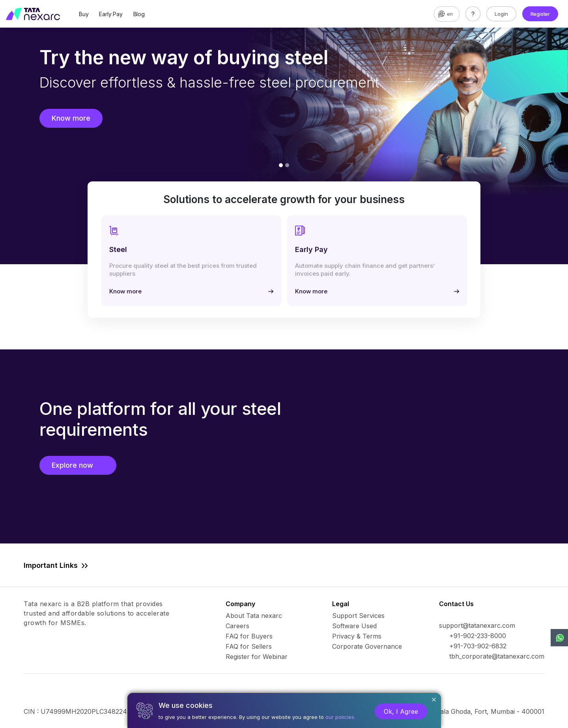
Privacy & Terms (357, 636)
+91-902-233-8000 (478, 636)
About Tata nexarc (254, 616)
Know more (71, 118)
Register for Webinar (257, 657)
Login (501, 14)
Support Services (358, 616)
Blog (139, 14)
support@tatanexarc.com (477, 625)
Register (540, 14)
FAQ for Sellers (249, 646)
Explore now (78, 465)
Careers (237, 626)
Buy (84, 14)
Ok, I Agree (401, 711)
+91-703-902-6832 (478, 646)
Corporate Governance (367, 646)
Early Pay (111, 14)
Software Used (354, 626)
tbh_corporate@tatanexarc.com (497, 656)
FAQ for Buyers (249, 636)
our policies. (340, 717)
